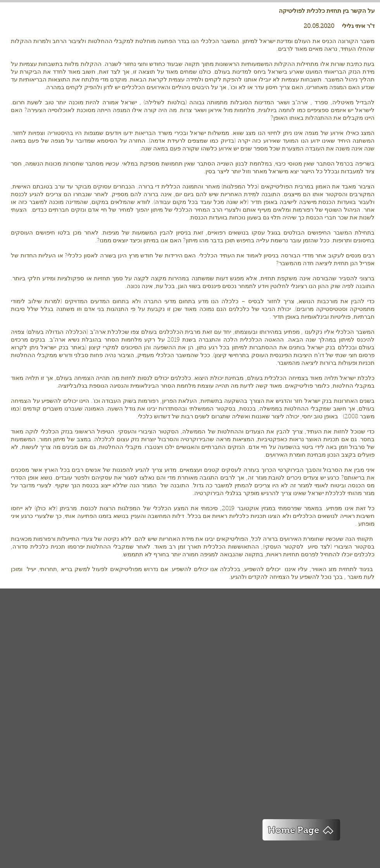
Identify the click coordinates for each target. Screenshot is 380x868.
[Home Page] (301, 830)
